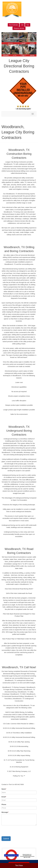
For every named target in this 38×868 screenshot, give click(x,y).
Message (5, 812)
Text (28, 25)
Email (4, 797)
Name (4, 789)
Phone (4, 804)
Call (22, 25)
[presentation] (17, 831)
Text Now (19, 865)
